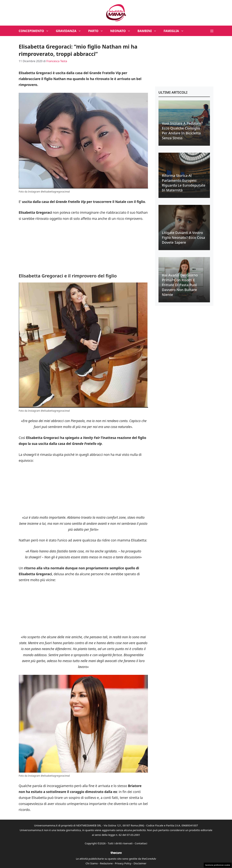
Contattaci (141, 843)
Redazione (106, 863)
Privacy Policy (123, 863)
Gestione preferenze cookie (218, 865)
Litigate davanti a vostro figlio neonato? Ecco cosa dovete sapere (184, 237)
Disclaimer (140, 863)
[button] (212, 31)
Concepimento (36, 31)
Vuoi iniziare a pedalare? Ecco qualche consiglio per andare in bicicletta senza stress (182, 131)
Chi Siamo (92, 863)
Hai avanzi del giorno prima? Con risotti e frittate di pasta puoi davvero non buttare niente (180, 285)
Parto (97, 31)
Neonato (122, 31)
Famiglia (175, 31)
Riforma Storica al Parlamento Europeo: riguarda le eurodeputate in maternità (184, 183)
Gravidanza (70, 31)
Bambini (149, 31)
